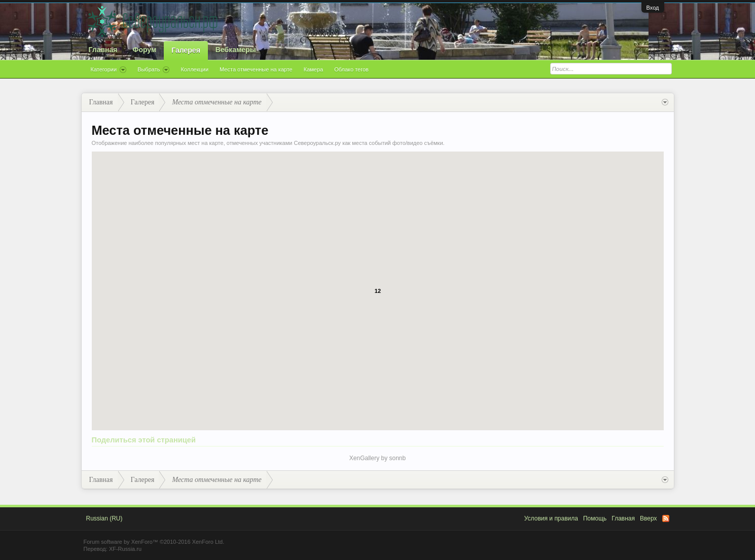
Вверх (648, 518)
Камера (313, 69)
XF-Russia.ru (125, 549)
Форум (144, 50)
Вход (653, 8)
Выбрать (153, 70)
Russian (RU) (104, 518)
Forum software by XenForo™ (154, 542)
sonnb (398, 458)
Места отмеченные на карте (256, 69)
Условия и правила (551, 518)
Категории (109, 70)
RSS (666, 518)
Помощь (595, 518)
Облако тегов (351, 69)
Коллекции (194, 69)
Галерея (186, 50)
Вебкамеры (236, 50)
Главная (103, 50)
